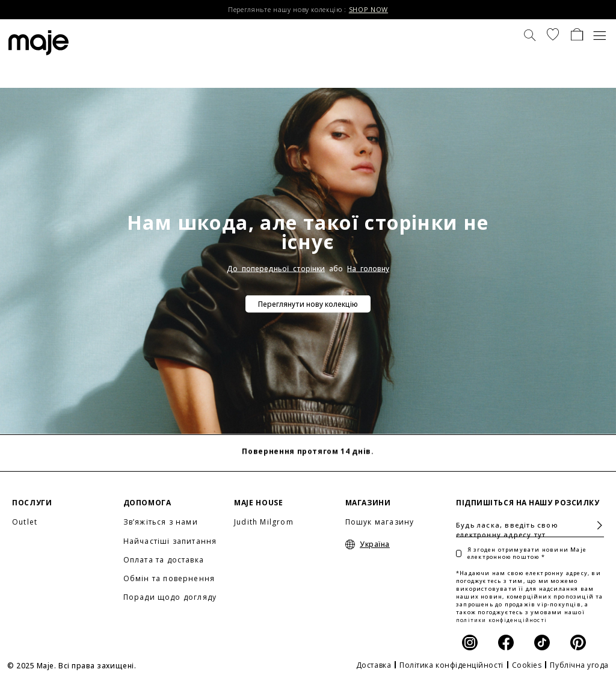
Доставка (374, 665)
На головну (368, 269)
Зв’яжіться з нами (161, 522)
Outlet (25, 522)
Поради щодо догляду (170, 597)
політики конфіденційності (501, 620)
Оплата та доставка (164, 560)
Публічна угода (579, 665)
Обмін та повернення (169, 578)
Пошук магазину (380, 522)
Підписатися (595, 525)
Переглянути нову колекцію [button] (308, 304)
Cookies (527, 665)
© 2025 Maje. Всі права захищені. (72, 666)
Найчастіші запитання (170, 541)
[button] (553, 34)
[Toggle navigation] (600, 34)
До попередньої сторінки (276, 269)
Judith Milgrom (264, 522)
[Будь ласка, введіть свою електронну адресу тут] (530, 525)
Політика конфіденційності (451, 665)
